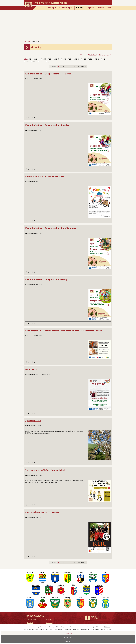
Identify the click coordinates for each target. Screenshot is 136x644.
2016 (51, 59)
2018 (64, 59)
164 (79, 67)
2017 (58, 59)
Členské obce (31, 620)
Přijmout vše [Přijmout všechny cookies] (68, 633)
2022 (91, 59)
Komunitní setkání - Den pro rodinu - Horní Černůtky (51, 228)
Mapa (109, 8)
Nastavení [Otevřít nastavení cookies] (68, 641)
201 (31, 59)
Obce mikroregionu (66, 8)
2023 (98, 59)
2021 (84, 59)
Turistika (101, 8)
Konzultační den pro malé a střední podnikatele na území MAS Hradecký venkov (64, 331)
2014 (37, 59)
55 (69, 67)
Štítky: (26, 59)
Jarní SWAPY (31, 369)
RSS (83, 55)
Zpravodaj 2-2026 (33, 421)
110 (74, 67)
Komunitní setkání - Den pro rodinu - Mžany (46, 279)
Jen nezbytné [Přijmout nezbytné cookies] (68, 637)
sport (49, 62)
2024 (104, 59)
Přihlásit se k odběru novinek (100, 55)
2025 (27, 62)
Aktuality (79, 8)
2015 (44, 59)
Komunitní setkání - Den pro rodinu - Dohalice (47, 125)
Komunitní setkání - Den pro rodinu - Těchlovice (48, 74)
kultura (42, 62)
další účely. (107, 627)
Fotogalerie (90, 8)
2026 (34, 62)
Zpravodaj (49, 623)
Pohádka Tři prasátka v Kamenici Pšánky (45, 176)
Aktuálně (30, 623)
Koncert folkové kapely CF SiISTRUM (42, 512)
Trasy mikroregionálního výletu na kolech (45, 470)
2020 (78, 59)
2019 (71, 59)
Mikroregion (52, 8)
